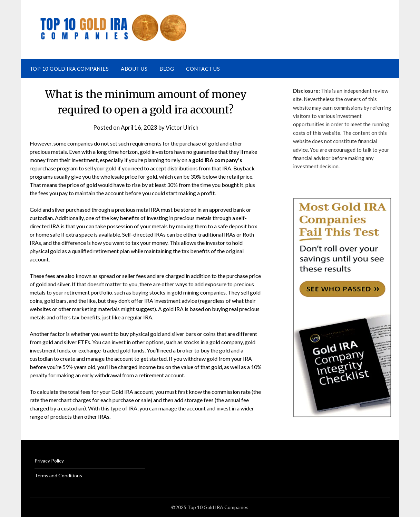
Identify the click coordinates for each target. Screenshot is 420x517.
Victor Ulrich (182, 127)
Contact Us (203, 69)
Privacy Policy (49, 461)
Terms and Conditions (58, 475)
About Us (134, 69)
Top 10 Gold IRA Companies (69, 69)
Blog (167, 69)
